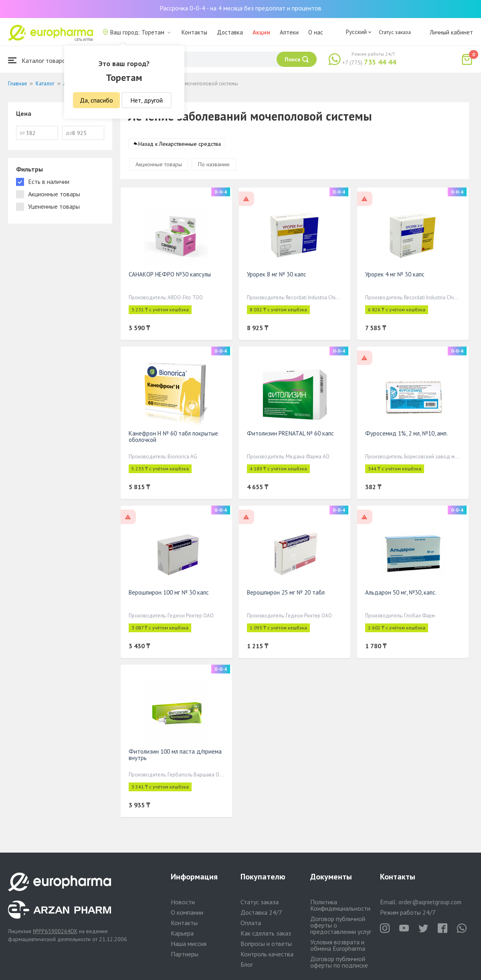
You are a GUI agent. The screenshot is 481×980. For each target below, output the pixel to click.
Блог (247, 964)
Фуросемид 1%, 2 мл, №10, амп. (406, 433)
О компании (187, 912)
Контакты (194, 32)
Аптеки (289, 32)
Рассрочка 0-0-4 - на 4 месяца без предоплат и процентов (240, 8)
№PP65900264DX (55, 931)
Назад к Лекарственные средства (180, 144)
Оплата (251, 923)
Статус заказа (395, 32)
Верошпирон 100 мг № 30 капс (169, 592)
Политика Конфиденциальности (340, 905)
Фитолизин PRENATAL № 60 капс (290, 433)
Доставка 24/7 (261, 912)
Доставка (230, 32)
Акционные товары (159, 164)
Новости (183, 902)
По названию (214, 164)
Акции (261, 32)
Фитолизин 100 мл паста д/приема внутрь (175, 755)
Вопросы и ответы (266, 944)
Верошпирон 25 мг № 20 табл (286, 592)
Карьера (182, 933)
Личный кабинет (451, 32)
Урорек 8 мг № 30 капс (277, 274)
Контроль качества (267, 954)
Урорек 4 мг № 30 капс (395, 274)
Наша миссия (189, 944)
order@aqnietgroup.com (430, 902)
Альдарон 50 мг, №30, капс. (401, 592)
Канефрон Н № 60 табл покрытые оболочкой (173, 437)
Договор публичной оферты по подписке (339, 962)
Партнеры (185, 954)
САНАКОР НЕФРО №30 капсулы (170, 274)
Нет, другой (147, 100)
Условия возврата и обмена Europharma (338, 945)
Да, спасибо (96, 100)
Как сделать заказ (266, 933)
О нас (316, 32)
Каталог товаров (38, 60)
